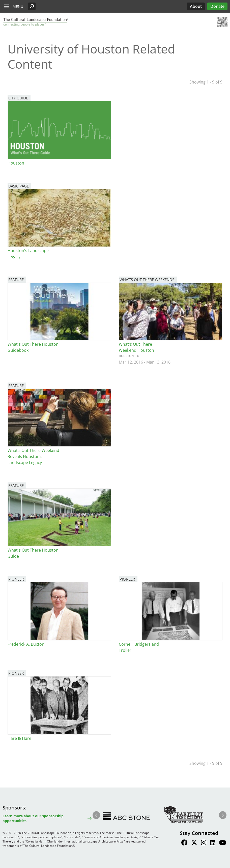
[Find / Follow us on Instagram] (204, 843)
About (196, 6)
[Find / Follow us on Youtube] (223, 843)
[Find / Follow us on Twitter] (194, 843)
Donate (217, 6)
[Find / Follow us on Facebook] (184, 843)
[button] (32, 6)
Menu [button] (18, 6)
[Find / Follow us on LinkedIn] (213, 843)
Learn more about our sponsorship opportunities (33, 818)
